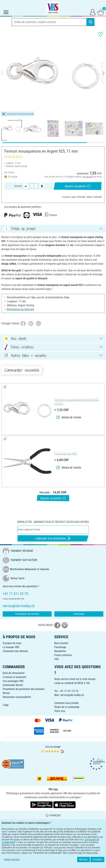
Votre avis (60, 711)
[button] (5, 73)
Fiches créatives (63, 655)
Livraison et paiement (14, 677)
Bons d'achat (61, 643)
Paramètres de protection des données (24, 689)
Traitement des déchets (15, 651)
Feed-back (79, 614)
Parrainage (60, 647)
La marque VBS (11, 647)
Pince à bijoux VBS (66, 454)
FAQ (56, 659)
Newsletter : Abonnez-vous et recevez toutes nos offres (53, 522)
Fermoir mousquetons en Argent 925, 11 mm (77, 402)
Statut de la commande (67, 707)
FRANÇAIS (53, 815)
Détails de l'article (69, 417)
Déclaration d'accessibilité (17, 697)
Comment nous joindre (66, 703)
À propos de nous (12, 643)
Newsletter (60, 651)
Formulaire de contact (27, 614)
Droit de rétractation (14, 673)
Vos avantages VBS (13, 681)
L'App (6, 705)
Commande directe (13, 685)
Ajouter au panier (78, 186)
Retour (6, 693)
